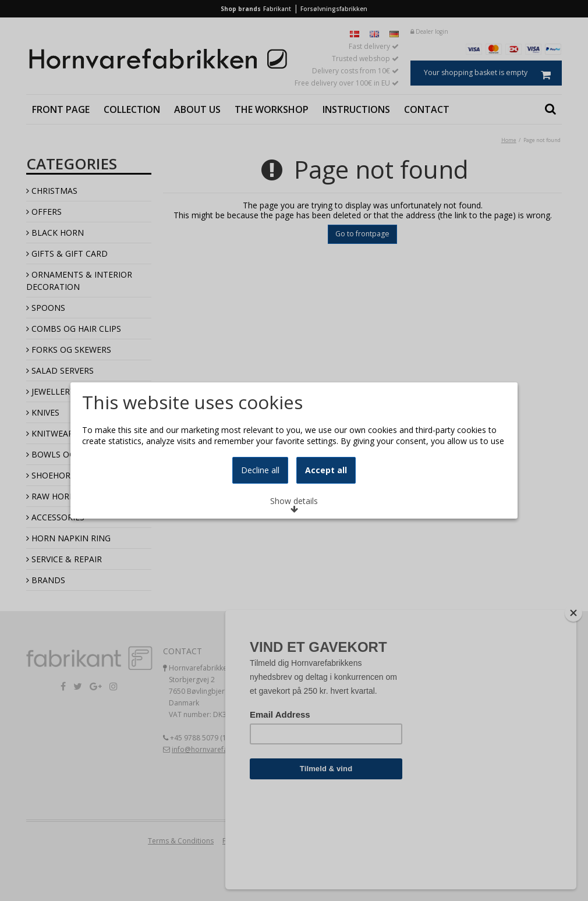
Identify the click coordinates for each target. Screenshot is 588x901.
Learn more (118, 439)
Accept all (326, 515)
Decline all (260, 515)
